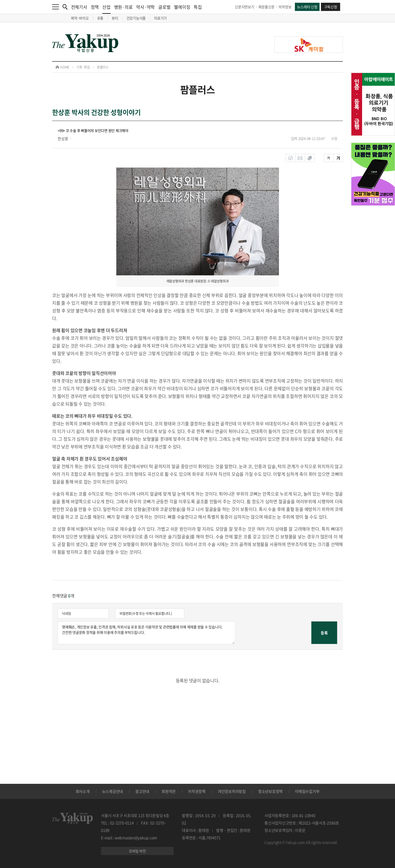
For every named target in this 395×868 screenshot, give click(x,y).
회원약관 (169, 791)
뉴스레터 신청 (307, 7)
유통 (100, 18)
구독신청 (331, 7)
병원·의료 (123, 7)
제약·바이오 (80, 18)
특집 (198, 7)
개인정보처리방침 (232, 791)
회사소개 (83, 791)
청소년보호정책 (270, 791)
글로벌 (164, 7)
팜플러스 (103, 67)
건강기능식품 (136, 18)
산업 (106, 9)
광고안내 (142, 791)
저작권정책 (197, 791)
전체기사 (79, 7)
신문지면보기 (245, 7)
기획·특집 (83, 67)
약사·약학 (145, 7)
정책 (95, 7)
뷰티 (115, 18)
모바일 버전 (137, 851)
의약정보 (285, 7)
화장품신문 (266, 7)
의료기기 (160, 18)
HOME (62, 67)
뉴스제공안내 (113, 791)
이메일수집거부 (307, 791)
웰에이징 (182, 7)
